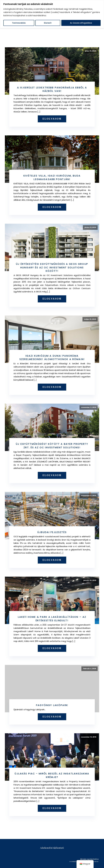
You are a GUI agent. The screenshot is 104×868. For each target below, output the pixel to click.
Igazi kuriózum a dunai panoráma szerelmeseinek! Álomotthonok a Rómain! (52, 358)
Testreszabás (19, 23)
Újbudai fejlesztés (52, 532)
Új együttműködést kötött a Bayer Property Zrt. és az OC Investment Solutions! (52, 446)
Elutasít (48, 23)
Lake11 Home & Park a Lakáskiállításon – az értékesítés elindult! (52, 619)
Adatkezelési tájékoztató (52, 848)
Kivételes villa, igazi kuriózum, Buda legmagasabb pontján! (52, 177)
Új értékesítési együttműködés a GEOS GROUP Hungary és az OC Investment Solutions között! (52, 267)
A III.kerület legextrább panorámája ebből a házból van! (52, 89)
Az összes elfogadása (81, 23)
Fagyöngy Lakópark (52, 705)
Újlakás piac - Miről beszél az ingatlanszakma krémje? (52, 775)
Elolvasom (52, 119)
